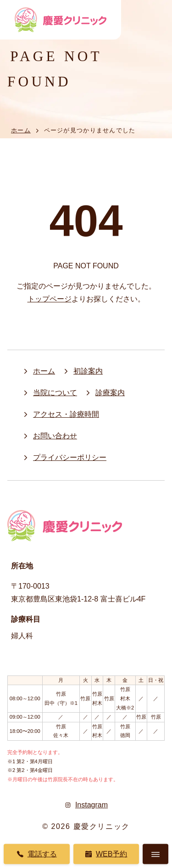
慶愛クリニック (102, 826)
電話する (37, 854)
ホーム (21, 130)
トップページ (50, 299)
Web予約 (106, 854)
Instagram (86, 805)
